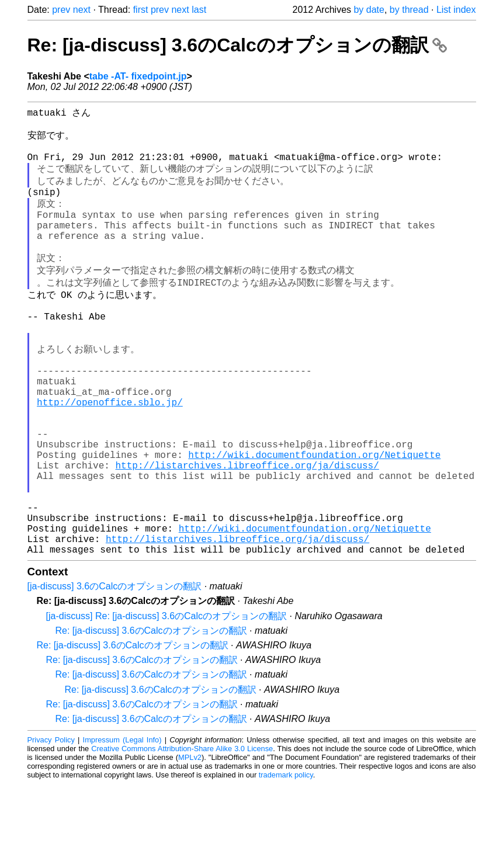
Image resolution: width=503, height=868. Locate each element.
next (82, 10)
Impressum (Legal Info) (122, 824)
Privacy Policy (51, 824)
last (199, 10)
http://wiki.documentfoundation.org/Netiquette (314, 518)
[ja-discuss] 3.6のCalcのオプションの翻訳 (115, 670)
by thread (409, 10)
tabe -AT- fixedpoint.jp (138, 76)
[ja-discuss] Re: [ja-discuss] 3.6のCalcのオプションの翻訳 (167, 700)
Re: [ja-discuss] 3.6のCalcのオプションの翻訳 (237, 45)
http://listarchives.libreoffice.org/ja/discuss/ (247, 530)
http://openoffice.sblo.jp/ (110, 453)
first (141, 10)
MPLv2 (190, 841)
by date (369, 10)
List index (456, 10)
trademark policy (286, 859)
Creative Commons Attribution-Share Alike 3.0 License (182, 833)
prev (61, 10)
